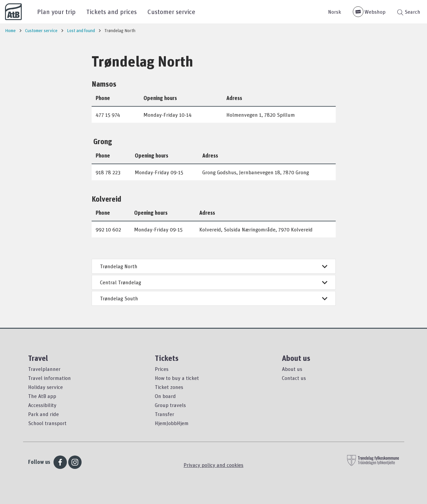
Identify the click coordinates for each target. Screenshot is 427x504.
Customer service (171, 12)
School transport (47, 423)
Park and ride (43, 414)
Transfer (165, 414)
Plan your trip (56, 12)
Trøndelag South (214, 298)
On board (165, 396)
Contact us (294, 378)
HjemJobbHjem (172, 423)
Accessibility (42, 405)
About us (292, 369)
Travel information (49, 378)
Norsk (335, 12)
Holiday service (45, 387)
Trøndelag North (214, 266)
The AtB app (42, 396)
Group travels (170, 405)
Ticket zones (169, 387)
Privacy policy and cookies (213, 465)
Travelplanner (44, 369)
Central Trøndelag (214, 282)
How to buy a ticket (177, 378)
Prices (162, 369)
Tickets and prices (112, 12)
